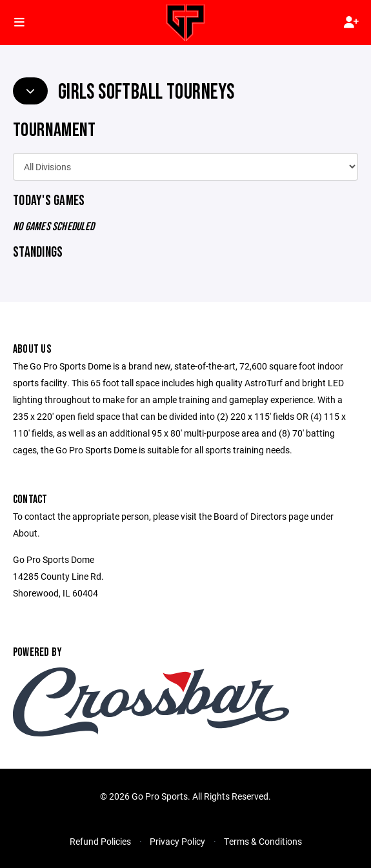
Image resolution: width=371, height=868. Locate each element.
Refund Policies (100, 841)
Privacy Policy (177, 841)
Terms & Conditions (263, 841)
